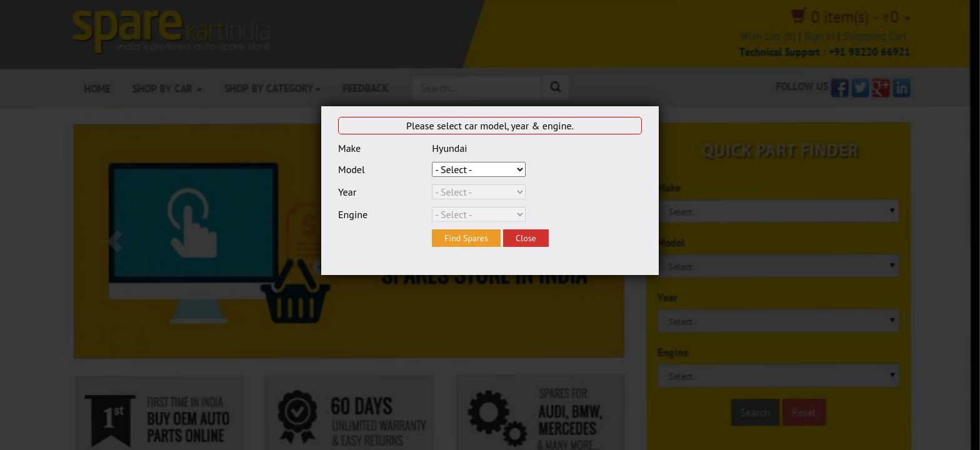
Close (526, 238)
